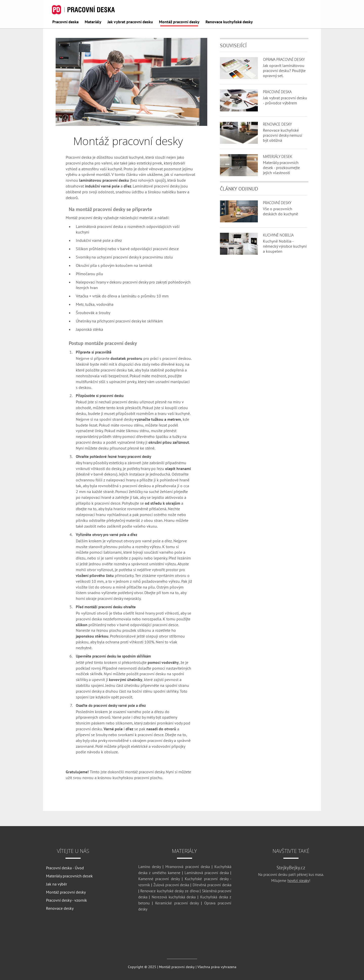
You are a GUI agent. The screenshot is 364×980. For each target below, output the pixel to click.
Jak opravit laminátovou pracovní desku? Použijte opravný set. (284, 71)
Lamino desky (150, 867)
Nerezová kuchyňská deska (174, 897)
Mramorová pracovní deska (187, 867)
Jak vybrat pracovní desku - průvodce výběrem (285, 100)
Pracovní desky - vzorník (66, 900)
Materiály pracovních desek (69, 876)
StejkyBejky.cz (291, 867)
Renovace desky (60, 908)
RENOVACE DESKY (277, 124)
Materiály (93, 22)
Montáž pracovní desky (179, 22)
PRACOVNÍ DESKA (277, 92)
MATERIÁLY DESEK (277, 157)
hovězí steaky (298, 881)
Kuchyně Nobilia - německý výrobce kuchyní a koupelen (285, 246)
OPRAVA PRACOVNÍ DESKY (284, 60)
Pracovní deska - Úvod (65, 868)
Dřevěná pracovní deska (212, 885)
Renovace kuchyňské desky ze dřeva (169, 891)
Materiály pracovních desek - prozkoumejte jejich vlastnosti (281, 168)
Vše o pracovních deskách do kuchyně (280, 211)
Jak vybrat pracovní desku (130, 22)
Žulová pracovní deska (171, 885)
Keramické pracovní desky (177, 903)
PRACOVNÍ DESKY (277, 203)
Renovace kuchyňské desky (229, 22)
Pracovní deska (65, 22)
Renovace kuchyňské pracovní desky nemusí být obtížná (282, 135)
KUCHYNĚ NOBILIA (278, 235)
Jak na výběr (56, 884)
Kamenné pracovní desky (159, 879)
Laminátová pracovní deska (99, 226)
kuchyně (115, 169)
